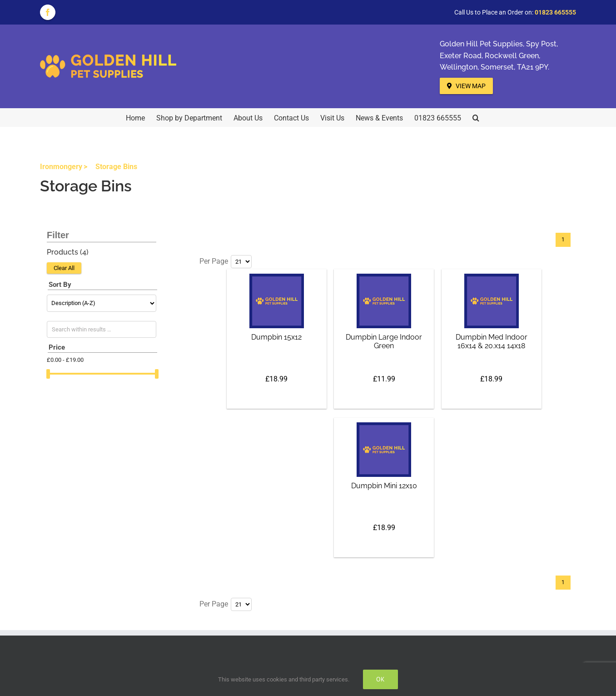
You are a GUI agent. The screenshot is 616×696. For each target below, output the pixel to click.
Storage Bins (116, 167)
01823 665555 (555, 12)
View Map (466, 86)
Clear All (64, 268)
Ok (380, 679)
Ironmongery (61, 167)
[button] (476, 117)
